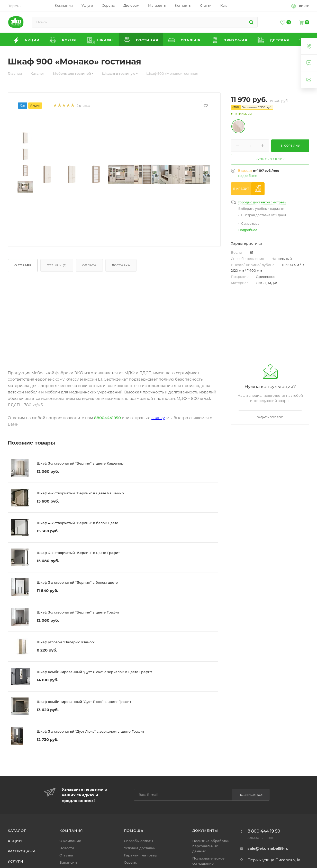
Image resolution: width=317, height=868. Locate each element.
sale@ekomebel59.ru (268, 848)
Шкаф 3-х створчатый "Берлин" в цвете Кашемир (80, 463)
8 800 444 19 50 (264, 831)
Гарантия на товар (141, 855)
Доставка (121, 265)
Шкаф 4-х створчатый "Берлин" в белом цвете (78, 523)
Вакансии (68, 862)
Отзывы (66, 855)
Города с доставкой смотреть (262, 202)
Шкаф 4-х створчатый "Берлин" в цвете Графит (78, 553)
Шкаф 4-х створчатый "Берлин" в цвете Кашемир (80, 493)
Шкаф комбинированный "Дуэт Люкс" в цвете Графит (84, 702)
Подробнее (247, 176)
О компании (70, 841)
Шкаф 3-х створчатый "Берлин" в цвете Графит (78, 612)
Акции (15, 841)
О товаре (23, 265)
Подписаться (251, 795)
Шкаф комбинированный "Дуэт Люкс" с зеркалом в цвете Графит (94, 672)
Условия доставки (140, 848)
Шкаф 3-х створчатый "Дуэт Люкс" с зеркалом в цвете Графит (90, 731)
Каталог (17, 831)
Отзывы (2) (57, 265)
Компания (71, 831)
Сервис (130, 862)
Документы (205, 831)
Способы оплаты (138, 841)
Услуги (16, 861)
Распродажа (22, 851)
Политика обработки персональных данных (211, 846)
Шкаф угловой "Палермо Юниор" (66, 642)
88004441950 (107, 418)
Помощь (134, 831)
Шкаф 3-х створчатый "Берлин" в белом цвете (77, 582)
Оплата (89, 265)
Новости (67, 848)
